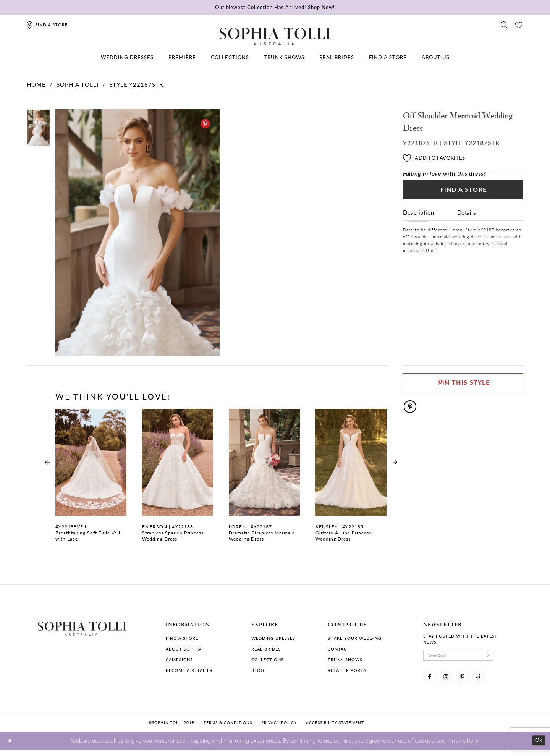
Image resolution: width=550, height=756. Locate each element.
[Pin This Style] (463, 385)
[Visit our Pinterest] (471, 682)
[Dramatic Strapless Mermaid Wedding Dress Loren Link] (264, 479)
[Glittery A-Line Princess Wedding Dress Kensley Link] (351, 479)
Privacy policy (279, 729)
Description (419, 218)
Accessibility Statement (335, 729)
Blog (258, 670)
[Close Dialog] (11, 747)
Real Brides (266, 649)
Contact (339, 649)
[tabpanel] (136, 233)
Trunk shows (345, 660)
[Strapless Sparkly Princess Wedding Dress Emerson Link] (178, 479)
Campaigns (179, 660)
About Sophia (184, 649)
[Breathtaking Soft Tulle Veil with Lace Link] (91, 479)
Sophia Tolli (78, 84)
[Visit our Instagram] (451, 682)
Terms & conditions (228, 729)
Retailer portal (348, 670)
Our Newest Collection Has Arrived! (275, 7)
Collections (268, 660)
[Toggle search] (505, 24)
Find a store (182, 638)
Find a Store (463, 193)
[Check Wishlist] (519, 24)
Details (467, 218)
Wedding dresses (273, 638)
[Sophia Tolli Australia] (275, 37)
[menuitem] (127, 57)
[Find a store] (47, 25)
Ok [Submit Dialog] (538, 747)
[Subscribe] (506, 657)
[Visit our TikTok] (491, 682)
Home (36, 84)
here (473, 747)
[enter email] (468, 657)
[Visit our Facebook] (431, 682)
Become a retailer (189, 670)
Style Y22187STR (136, 84)
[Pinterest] (205, 124)
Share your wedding (355, 638)
